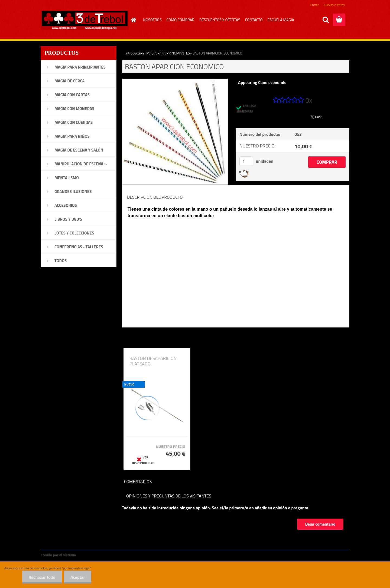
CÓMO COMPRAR (181, 20)
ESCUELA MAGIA (281, 20)
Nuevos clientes (334, 5)
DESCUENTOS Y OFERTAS (220, 20)
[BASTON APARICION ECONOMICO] (175, 81)
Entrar (315, 5)
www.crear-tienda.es (95, 555)
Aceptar (77, 577)
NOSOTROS (152, 20)
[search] (326, 20)
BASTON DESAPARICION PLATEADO (153, 361)
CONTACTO (254, 20)
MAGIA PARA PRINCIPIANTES (168, 53)
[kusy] (246, 161)
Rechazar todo (41, 577)
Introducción (135, 53)
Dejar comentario (320, 524)
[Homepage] (133, 20)
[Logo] (85, 20)
